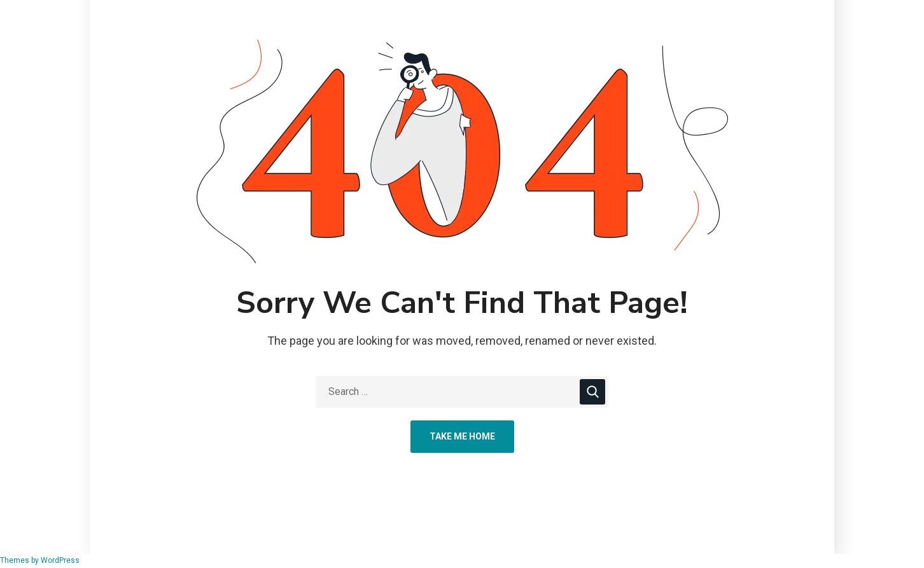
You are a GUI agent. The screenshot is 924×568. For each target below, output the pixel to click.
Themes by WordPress (40, 560)
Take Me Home (462, 436)
